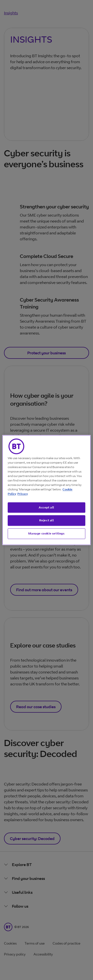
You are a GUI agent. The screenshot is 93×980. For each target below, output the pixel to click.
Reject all (47, 520)
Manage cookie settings (46, 533)
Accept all (46, 507)
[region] (46, 490)
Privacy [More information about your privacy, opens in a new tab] (23, 494)
